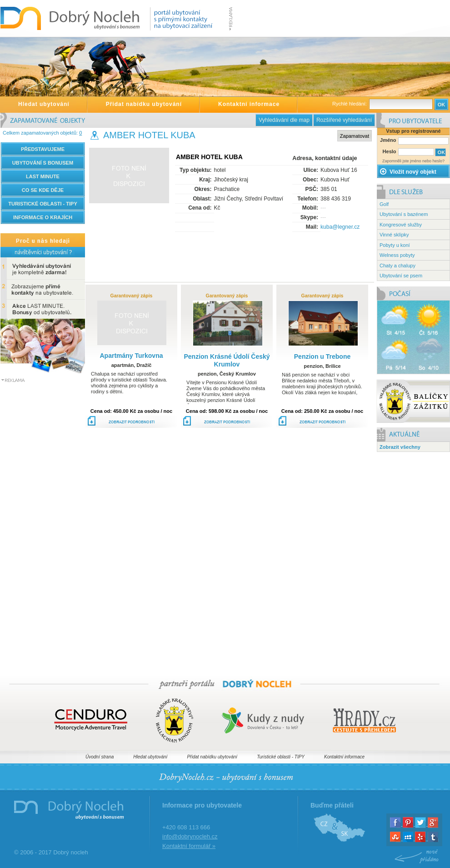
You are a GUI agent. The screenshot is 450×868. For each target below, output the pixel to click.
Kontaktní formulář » (189, 846)
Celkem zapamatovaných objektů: (42, 133)
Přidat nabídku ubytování (144, 104)
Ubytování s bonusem (43, 163)
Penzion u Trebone (322, 356)
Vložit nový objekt (408, 172)
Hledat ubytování (44, 104)
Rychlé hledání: (350, 104)
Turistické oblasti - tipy (43, 204)
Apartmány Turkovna (132, 356)
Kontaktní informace (249, 104)
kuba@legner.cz (340, 227)
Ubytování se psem (401, 276)
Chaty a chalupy (397, 266)
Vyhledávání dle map (284, 120)
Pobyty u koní (395, 245)
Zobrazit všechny (400, 447)
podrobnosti (129, 423)
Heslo (390, 151)
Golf (384, 204)
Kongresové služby (401, 225)
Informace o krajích (43, 217)
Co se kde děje (43, 190)
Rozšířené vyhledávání (344, 120)
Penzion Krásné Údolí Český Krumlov (227, 360)
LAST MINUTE (43, 176)
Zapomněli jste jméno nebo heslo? (413, 161)
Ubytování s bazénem (404, 214)
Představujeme (43, 149)
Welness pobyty (397, 255)
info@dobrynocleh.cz (190, 836)
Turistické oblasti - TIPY (281, 757)
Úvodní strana (100, 757)
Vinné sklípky (394, 235)
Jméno (388, 140)
